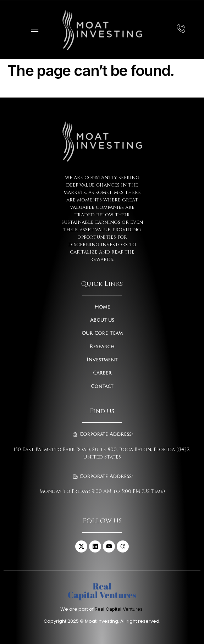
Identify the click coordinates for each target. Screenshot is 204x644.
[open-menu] (33, 30)
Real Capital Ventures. (119, 609)
